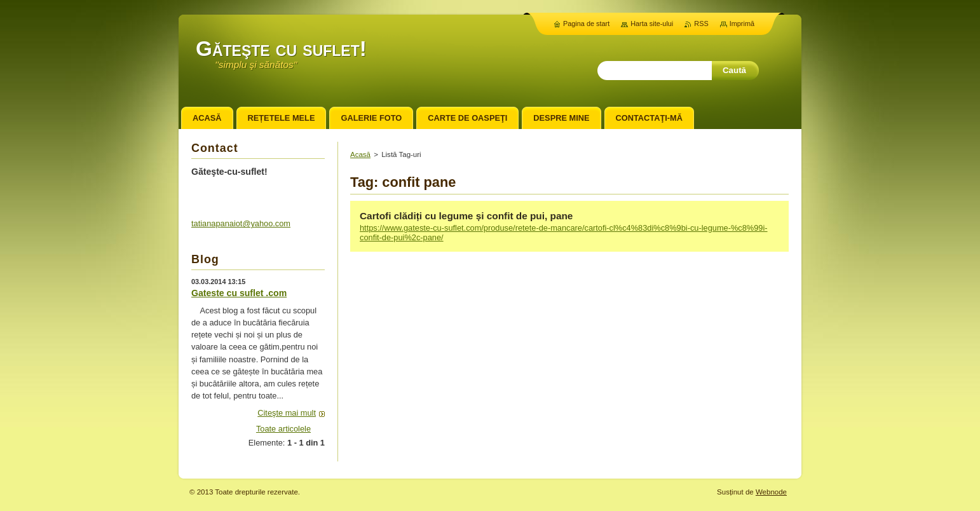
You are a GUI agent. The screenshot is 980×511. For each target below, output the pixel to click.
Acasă (360, 154)
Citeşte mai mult (287, 413)
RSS (701, 24)
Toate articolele (283, 429)
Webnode (771, 492)
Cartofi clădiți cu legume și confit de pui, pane (466, 216)
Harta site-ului (652, 24)
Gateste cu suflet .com (239, 293)
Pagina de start (586, 24)
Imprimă (742, 24)
